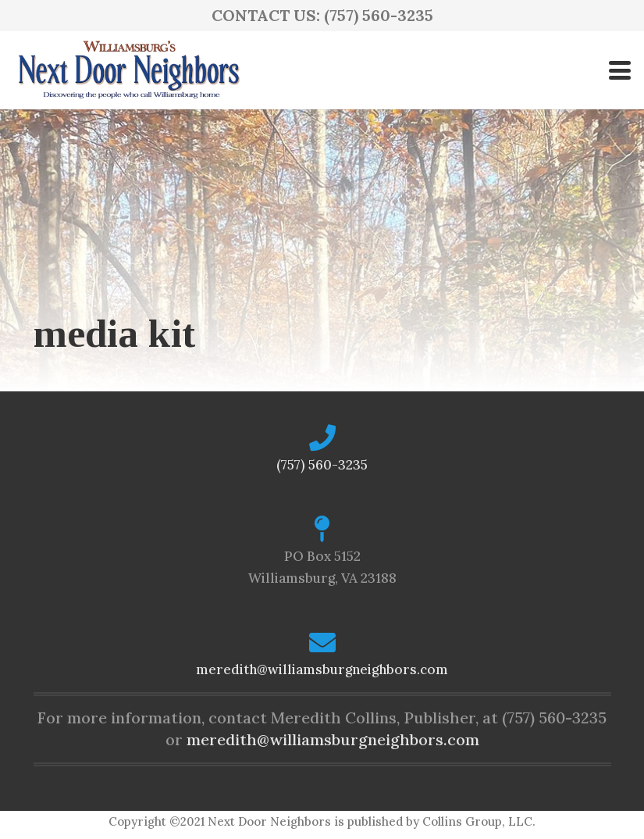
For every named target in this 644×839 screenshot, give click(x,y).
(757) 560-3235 (322, 465)
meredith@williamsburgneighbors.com (322, 669)
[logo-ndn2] (128, 70)
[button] (619, 70)
